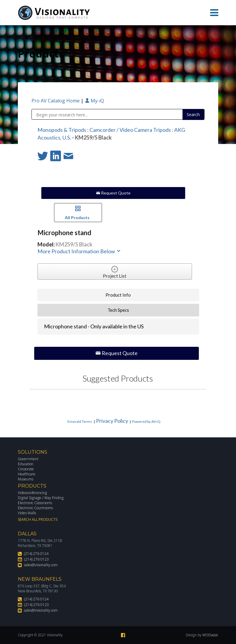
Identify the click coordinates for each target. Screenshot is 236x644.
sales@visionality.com (41, 565)
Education (26, 464)
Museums (26, 479)
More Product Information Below (79, 251)
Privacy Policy (112, 421)
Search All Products (38, 519)
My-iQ (94, 101)
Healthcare (27, 474)
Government (28, 459)
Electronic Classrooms (35, 503)
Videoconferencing (32, 493)
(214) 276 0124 (36, 554)
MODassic (210, 635)
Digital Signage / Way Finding (41, 498)
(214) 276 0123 (37, 559)
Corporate (26, 469)
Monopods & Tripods (62, 130)
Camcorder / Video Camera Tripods (130, 130)
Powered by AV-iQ (146, 421)
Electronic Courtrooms (35, 508)
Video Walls (27, 513)
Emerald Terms (80, 421)
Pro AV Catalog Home (56, 101)
